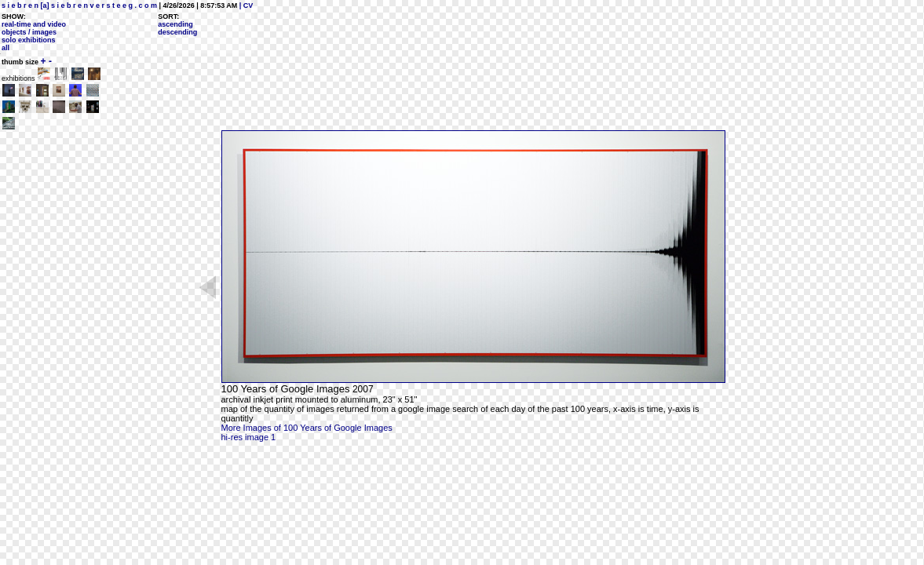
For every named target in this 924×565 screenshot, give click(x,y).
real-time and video (34, 24)
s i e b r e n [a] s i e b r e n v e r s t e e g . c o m (79, 5)
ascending (175, 24)
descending (177, 32)
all (5, 48)
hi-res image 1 (249, 437)
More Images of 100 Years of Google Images (307, 428)
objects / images (29, 32)
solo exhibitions (29, 40)
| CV (245, 5)
